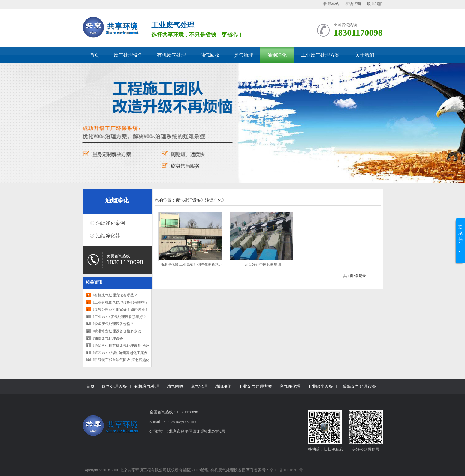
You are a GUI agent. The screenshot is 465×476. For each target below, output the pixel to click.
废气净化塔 (290, 386)
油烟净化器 (108, 236)
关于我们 (365, 55)
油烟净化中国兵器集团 (263, 265)
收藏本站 (331, 4)
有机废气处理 (171, 55)
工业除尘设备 (320, 386)
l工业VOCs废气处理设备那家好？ (120, 317)
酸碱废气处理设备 (359, 386)
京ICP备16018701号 (286, 470)
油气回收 (210, 55)
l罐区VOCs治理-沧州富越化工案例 (121, 353)
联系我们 (375, 4)
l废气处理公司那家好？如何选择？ (121, 310)
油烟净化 (277, 55)
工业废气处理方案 (320, 55)
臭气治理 (243, 55)
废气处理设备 (128, 55)
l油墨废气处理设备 (108, 338)
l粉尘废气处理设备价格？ (114, 324)
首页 (95, 55)
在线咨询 (353, 4)
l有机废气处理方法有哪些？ (115, 295)
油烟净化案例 (110, 223)
